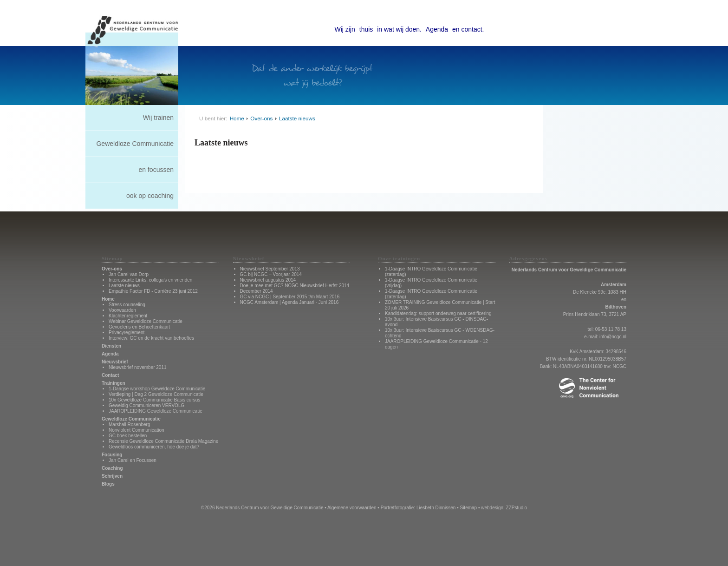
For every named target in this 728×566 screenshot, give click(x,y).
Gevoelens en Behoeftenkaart (139, 327)
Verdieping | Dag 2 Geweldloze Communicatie (156, 394)
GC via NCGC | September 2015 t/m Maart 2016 (290, 297)
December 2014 (257, 291)
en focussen (156, 170)
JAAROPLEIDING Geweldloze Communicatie (156, 411)
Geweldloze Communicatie (135, 144)
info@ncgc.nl (613, 337)
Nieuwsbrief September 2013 (270, 269)
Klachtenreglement (128, 316)
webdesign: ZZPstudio (504, 508)
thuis (366, 29)
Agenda (437, 29)
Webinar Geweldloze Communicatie (146, 321)
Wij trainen (158, 118)
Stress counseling (127, 305)
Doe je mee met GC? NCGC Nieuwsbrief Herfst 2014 (295, 286)
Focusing (112, 455)
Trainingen (114, 383)
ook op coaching (150, 196)
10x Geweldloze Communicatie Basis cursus (154, 400)
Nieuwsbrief (115, 362)
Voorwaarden (122, 310)
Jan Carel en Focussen (133, 460)
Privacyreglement (127, 332)
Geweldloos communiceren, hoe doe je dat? (154, 447)
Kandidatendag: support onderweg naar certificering (438, 313)
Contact (110, 375)
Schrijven (112, 476)
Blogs (108, 484)
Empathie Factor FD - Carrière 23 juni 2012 (153, 291)
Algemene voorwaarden (352, 508)
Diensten (111, 346)
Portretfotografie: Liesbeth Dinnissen (418, 508)
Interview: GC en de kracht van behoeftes (151, 338)
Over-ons (261, 118)
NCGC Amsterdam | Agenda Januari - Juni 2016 (289, 302)
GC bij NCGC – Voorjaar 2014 (271, 274)
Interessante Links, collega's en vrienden (150, 280)
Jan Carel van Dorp (129, 274)
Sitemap (468, 508)
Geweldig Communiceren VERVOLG (146, 405)
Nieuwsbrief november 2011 (138, 367)
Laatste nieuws (297, 118)
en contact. (468, 29)
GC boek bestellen (128, 436)
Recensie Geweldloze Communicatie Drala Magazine (163, 441)
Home (237, 118)
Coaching (112, 468)
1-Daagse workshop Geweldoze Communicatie (157, 389)
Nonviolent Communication (136, 430)
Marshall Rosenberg (130, 424)
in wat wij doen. (399, 29)
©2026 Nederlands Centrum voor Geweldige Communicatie (262, 508)
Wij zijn (345, 29)
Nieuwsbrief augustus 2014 (268, 280)
